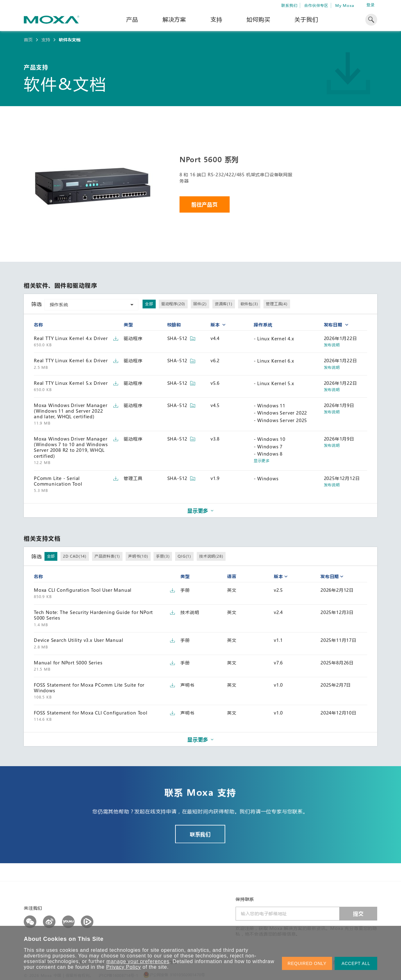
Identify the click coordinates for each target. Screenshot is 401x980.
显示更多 (262, 461)
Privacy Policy (124, 967)
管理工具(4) (277, 304)
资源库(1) (224, 304)
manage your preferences (138, 961)
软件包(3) (249, 304)
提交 (358, 913)
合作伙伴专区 (316, 5)
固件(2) (200, 304)
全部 (149, 304)
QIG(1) (184, 556)
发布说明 (332, 345)
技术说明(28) (211, 556)
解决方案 (174, 19)
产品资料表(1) (107, 556)
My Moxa (345, 5)
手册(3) (163, 556)
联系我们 (289, 5)
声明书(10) (138, 556)
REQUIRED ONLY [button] (307, 963)
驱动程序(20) (173, 304)
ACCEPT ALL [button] (356, 963)
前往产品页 (205, 204)
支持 (216, 19)
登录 (371, 5)
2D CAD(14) (75, 556)
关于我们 (306, 19)
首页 (28, 40)
